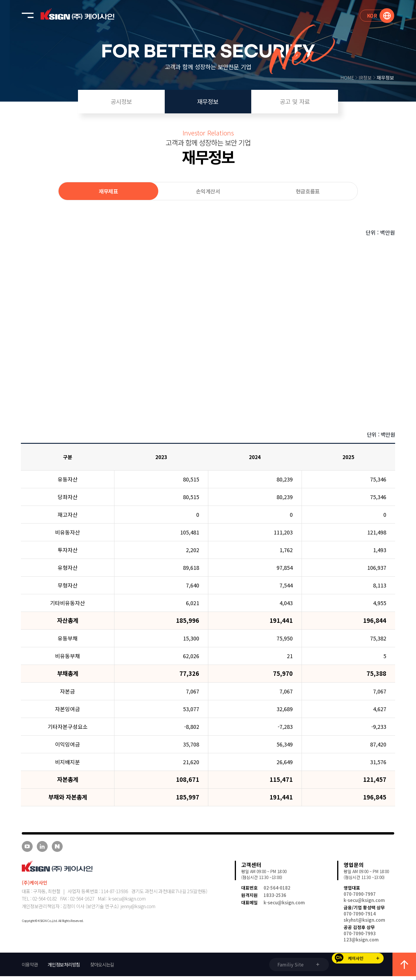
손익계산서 (208, 191)
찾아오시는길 (102, 968)
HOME (350, 77)
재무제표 (109, 191)
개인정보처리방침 (64, 968)
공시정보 (121, 101)
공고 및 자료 (295, 101)
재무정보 (385, 77)
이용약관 (30, 968)
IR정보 (368, 77)
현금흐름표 (308, 191)
